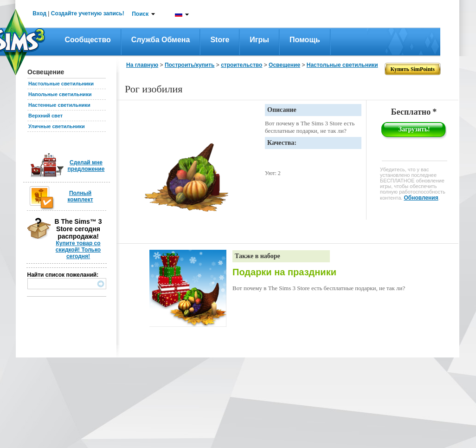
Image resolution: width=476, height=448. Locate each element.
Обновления (421, 198)
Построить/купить (190, 65)
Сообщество (88, 40)
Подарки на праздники (284, 272)
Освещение (284, 65)
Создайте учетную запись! (88, 13)
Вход (39, 13)
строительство (241, 65)
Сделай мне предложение (86, 166)
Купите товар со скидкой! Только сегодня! (78, 250)
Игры (259, 40)
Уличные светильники (57, 126)
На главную (142, 65)
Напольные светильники (60, 94)
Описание (282, 110)
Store (220, 40)
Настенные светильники (59, 105)
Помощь (305, 40)
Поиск (140, 14)
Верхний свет (45, 116)
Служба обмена (161, 40)
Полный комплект (80, 196)
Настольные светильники (61, 84)
